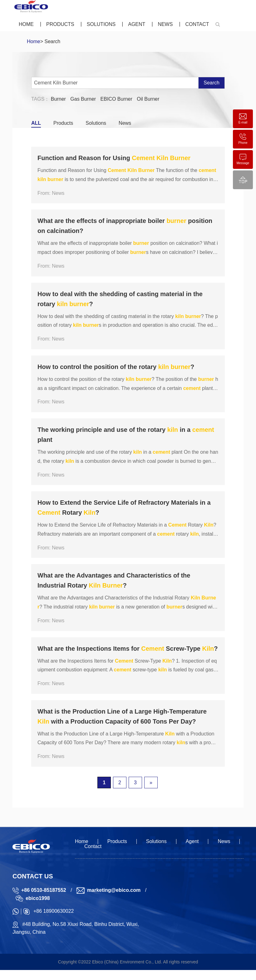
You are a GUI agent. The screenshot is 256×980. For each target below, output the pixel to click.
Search (212, 83)
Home (26, 24)
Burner (58, 99)
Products (60, 24)
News (165, 24)
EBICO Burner (116, 99)
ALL (36, 123)
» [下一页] (151, 783)
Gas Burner (83, 99)
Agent (137, 24)
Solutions (101, 24)
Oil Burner (148, 99)
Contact (197, 24)
